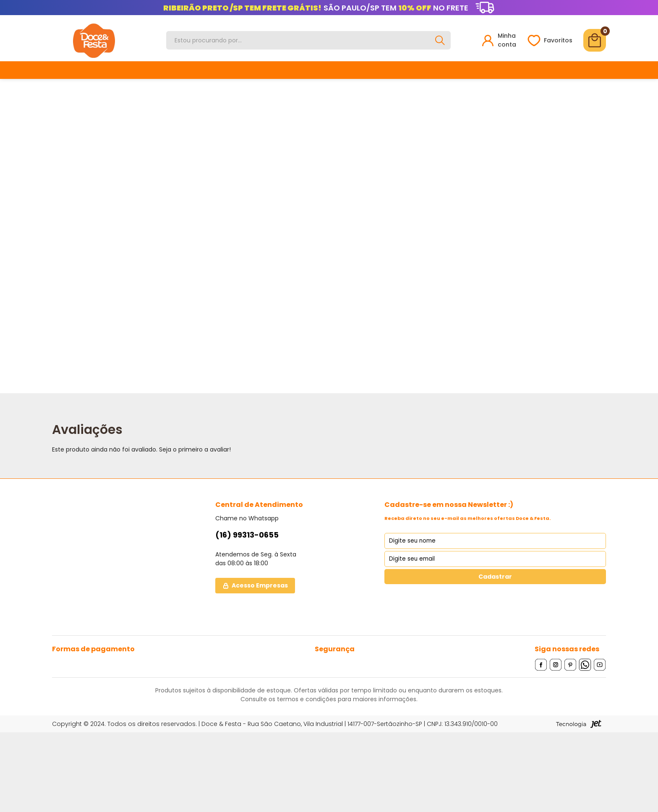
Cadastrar (495, 577)
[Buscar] (440, 40)
